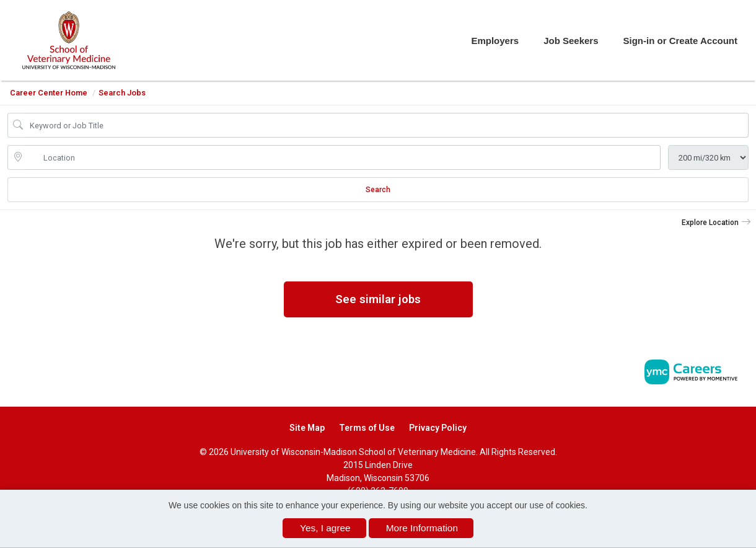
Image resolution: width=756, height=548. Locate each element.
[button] (716, 223)
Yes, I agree (325, 528)
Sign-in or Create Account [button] (680, 41)
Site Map (307, 428)
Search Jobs (122, 93)
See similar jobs (378, 299)
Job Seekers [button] (571, 41)
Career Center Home (49, 93)
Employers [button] (495, 41)
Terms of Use (367, 428)
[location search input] (343, 157)
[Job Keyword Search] (387, 125)
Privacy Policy (438, 428)
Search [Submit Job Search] (378, 190)
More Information (422, 528)
